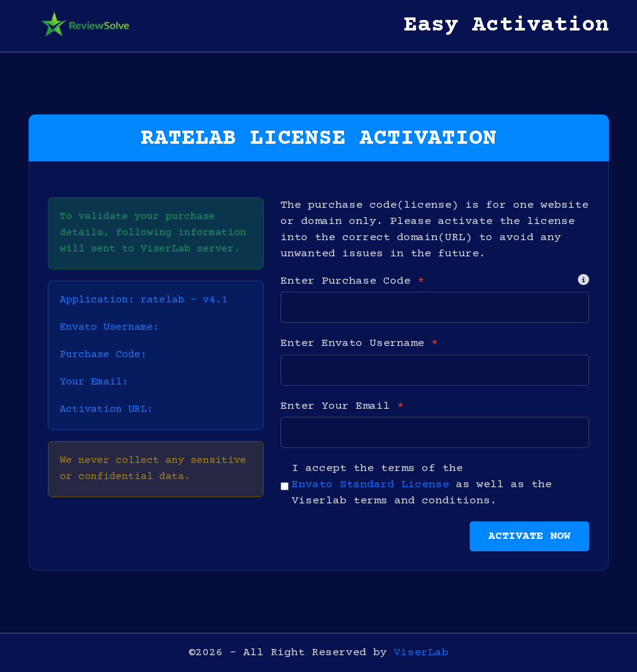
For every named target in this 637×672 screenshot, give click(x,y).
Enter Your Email (342, 406)
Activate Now (529, 536)
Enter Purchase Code (352, 281)
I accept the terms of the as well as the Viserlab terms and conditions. (422, 485)
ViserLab (421, 653)
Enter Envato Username (359, 343)
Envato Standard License (370, 485)
